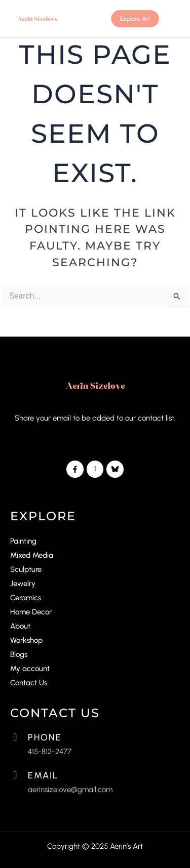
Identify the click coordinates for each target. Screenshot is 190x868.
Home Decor (31, 612)
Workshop (26, 640)
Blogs (19, 654)
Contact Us (29, 683)
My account (30, 669)
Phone (45, 737)
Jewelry (23, 584)
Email (43, 775)
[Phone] (15, 737)
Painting (23, 541)
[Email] (15, 775)
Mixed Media (32, 555)
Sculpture (26, 569)
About (20, 626)
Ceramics (26, 598)
